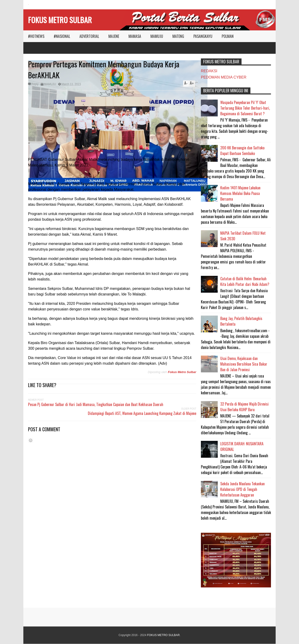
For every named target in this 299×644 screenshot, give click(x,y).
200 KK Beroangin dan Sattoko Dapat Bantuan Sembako (242, 151)
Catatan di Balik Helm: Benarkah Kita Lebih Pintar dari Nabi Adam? (245, 281)
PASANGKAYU (203, 36)
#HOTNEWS (36, 36)
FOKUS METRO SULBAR (60, 20)
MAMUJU (157, 36)
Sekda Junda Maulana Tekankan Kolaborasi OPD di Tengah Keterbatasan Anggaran (242, 489)
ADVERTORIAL (89, 36)
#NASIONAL (62, 36)
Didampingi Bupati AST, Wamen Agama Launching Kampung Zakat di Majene (142, 413)
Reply (35, 84)
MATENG (178, 36)
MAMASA (135, 36)
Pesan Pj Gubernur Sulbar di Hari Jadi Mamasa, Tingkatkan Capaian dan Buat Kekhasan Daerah (96, 404)
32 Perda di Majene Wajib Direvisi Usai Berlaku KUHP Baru (244, 407)
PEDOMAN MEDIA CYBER (224, 77)
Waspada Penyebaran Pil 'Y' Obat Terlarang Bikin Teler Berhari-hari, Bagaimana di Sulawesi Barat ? (245, 108)
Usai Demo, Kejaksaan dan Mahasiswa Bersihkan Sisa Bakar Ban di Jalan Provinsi (244, 364)
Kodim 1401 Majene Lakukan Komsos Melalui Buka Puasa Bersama (240, 193)
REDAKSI (209, 71)
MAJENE (114, 36)
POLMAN (228, 36)
